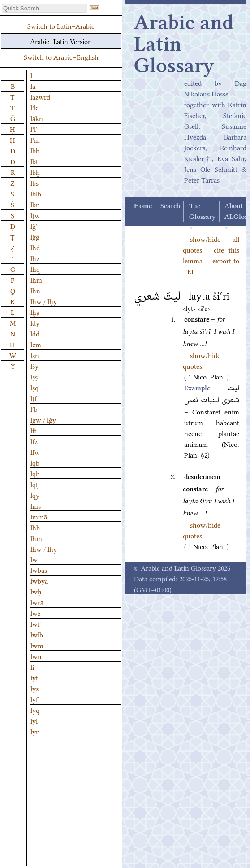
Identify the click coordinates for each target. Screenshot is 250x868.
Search (170, 206)
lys (34, 688)
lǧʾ (34, 226)
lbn (35, 204)
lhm (36, 538)
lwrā (37, 602)
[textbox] (45, 8)
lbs (34, 183)
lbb (35, 150)
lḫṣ (35, 312)
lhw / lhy (44, 549)
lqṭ (34, 484)
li (32, 667)
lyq (35, 710)
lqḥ (35, 473)
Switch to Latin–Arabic (61, 26)
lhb (35, 527)
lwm (37, 645)
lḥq (35, 269)
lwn (36, 656)
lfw (35, 452)
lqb (35, 462)
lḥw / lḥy (44, 301)
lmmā (39, 516)
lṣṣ (34, 376)
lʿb (34, 409)
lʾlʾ (34, 129)
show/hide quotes (202, 360)
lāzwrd (40, 96)
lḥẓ (35, 258)
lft (34, 430)
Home (143, 206)
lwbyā (39, 580)
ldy (35, 323)
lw (34, 559)
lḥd (35, 247)
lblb (36, 193)
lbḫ (35, 172)
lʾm (35, 140)
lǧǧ (35, 236)
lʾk (34, 107)
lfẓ (34, 441)
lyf (34, 699)
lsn (35, 355)
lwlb (37, 634)
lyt (34, 677)
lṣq (34, 387)
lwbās (39, 570)
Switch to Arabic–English (61, 57)
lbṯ (34, 161)
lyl (34, 720)
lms (36, 506)
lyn (35, 731)
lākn (37, 118)
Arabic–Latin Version (61, 41)
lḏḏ (35, 333)
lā (33, 86)
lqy (35, 495)
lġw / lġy (43, 419)
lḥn (35, 290)
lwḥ (36, 591)
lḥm (36, 279)
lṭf (34, 398)
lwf (35, 624)
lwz (36, 613)
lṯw (35, 215)
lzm (36, 344)
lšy (34, 366)
